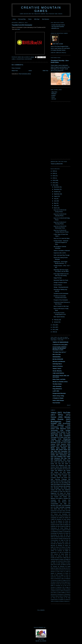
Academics (67, 490)
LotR (60, 552)
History (69, 460)
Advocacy (66, 538)
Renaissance (61, 594)
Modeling (60, 545)
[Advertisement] (58, 130)
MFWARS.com (55, 28)
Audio (60, 580)
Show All (69, 405)
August (56, 196)
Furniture (53, 525)
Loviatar (67, 572)
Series (69, 547)
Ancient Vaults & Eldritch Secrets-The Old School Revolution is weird (60, 348)
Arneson (52, 570)
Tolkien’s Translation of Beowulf (62, 251)
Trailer (68, 456)
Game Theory (60, 572)
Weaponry (53, 523)
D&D (65, 504)
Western (53, 556)
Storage (65, 596)
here (19, 29)
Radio (67, 526)
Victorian (57, 601)
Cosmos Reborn (58, 285)
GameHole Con (59, 586)
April (55, 206)
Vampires (66, 549)
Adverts (67, 516)
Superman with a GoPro (60, 253)
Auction (55, 495)
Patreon (64, 565)
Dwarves (58, 582)
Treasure (67, 599)
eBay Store (54, 92)
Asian (57, 570)
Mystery (67, 525)
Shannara (62, 566)
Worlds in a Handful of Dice (60, 382)
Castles (60, 518)
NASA (52, 537)
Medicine (53, 498)
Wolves (62, 601)
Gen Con (67, 586)
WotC (60, 505)
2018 (54, 178)
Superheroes (58, 460)
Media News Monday (58, 448)
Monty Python (67, 561)
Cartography (54, 518)
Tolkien (53, 450)
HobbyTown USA (61, 587)
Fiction (62, 462)
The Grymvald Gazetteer (58, 27)
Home (14, 19)
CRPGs (53, 551)
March (56, 208)
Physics (67, 573)
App (63, 579)
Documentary (54, 535)
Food (67, 469)
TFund (54, 598)
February (56, 320)
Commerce (62, 570)
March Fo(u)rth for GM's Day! (61, 306)
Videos (54, 413)
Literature (57, 458)
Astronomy (54, 580)
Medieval (60, 471)
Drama (66, 556)
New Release (62, 563)
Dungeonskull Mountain (59, 393)
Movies (67, 417)
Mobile (54, 591)
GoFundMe (54, 502)
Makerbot (53, 589)
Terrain (69, 493)
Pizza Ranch (53, 593)
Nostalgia (54, 423)
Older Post (45, 71)
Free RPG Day (55, 542)
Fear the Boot (56, 403)
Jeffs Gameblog (57, 386)
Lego (54, 521)
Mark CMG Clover (58, 44)
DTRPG (54, 95)
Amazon (60, 556)
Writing (66, 483)
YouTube (67, 413)
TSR (54, 486)
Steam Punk (58, 568)
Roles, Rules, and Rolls (59, 379)
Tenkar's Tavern (57, 369)
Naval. (54, 563)
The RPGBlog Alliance (41, 639)
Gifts (69, 511)
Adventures (63, 455)
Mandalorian (59, 589)
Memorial (53, 545)
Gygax (52, 471)
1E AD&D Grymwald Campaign (62, 507)
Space (60, 474)
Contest (64, 500)
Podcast (56, 514)
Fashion (56, 472)
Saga (57, 596)
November (57, 189)
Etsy (67, 540)
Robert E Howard (63, 498)
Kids (67, 535)
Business (61, 533)
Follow (30, 19)
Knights (67, 559)
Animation (53, 500)
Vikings (61, 532)
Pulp (68, 593)
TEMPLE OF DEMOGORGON (60, 342)
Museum (64, 502)
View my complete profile (58, 53)
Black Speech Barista (59, 317)
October (56, 192)
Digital (67, 551)
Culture (67, 533)
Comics (55, 462)
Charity (65, 497)
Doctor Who (67, 474)
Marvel (65, 488)
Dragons (58, 484)
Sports (60, 549)
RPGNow (54, 94)
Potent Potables (62, 593)
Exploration (53, 584)
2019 (54, 176)
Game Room (62, 511)
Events (61, 419)
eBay (60, 490)
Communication (54, 540)
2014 (54, 185)
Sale (69, 495)
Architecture (68, 579)
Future (62, 535)
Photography (67, 512)
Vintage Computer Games (60, 283)
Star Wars (54, 451)
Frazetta (53, 558)
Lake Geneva (67, 519)
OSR (62, 591)
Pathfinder (53, 526)
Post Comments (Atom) (25, 74)
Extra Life (59, 584)
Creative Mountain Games (41, 9)
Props (52, 575)
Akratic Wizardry (57, 371)
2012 (54, 327)
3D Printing (60, 516)
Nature (67, 545)
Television (63, 429)
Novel (69, 530)
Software (55, 549)
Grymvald (53, 544)
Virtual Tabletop (64, 528)
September (57, 194)
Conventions (20, 59)
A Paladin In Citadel (58, 398)
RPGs (60, 415)
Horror (66, 477)
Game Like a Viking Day (63, 558)
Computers (59, 469)
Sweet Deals (63, 450)
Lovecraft (60, 561)
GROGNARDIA (57, 357)
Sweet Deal (57, 509)
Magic (67, 587)
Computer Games (56, 477)
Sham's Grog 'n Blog (58, 396)
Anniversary (58, 579)
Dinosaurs (53, 572)
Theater (61, 538)
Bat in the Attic (57, 354)
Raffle (57, 575)
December (57, 187)
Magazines (54, 493)
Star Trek (67, 458)
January (56, 322)
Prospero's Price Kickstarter (61, 300)
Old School (63, 446)
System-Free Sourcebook (56, 577)
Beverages (57, 488)
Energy (55, 491)
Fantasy (53, 446)
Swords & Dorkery (58, 366)
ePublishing (67, 505)
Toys (60, 464)
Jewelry (62, 559)
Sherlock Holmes (60, 537)
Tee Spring (61, 598)
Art (62, 443)
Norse (58, 591)
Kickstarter (28, 59)
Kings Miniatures (57, 389)
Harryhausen (54, 552)
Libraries (55, 512)
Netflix (52, 547)
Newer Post (15, 71)
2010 (54, 332)
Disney (58, 530)
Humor (54, 417)
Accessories (67, 423)
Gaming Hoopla (54, 559)
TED (69, 596)
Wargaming (67, 439)
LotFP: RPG (56, 391)
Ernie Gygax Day (65, 582)
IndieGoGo (60, 544)
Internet (67, 544)
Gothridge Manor (57, 364)
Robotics (53, 481)
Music (52, 469)
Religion (62, 575)
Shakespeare (54, 528)
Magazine (60, 521)
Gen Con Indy (64, 491)
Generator (53, 587)
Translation (61, 599)
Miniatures (61, 465)
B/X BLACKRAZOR (58, 359)
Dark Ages (53, 582)
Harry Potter (60, 525)
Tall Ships (66, 577)
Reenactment (54, 594)
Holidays (60, 456)
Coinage (53, 530)
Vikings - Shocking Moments (61, 287)
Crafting (53, 519)
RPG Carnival (54, 554)
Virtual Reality (65, 554)
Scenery (63, 547)
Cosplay (64, 580)
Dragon (67, 523)
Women (66, 601)
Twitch (52, 601)
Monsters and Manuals (59, 361)
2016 (54, 180)
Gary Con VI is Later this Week (62, 238)
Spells (61, 596)
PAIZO (53, 97)
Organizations (60, 573)
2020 (54, 173)
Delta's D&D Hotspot (58, 400)
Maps (64, 589)
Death (62, 540)
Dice (52, 456)
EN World (61, 481)
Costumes (60, 551)
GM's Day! (37, 19)
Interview (61, 486)
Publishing (55, 532)
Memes (69, 589)
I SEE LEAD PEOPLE (58, 373)
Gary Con (59, 483)
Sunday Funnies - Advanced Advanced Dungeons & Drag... (61, 242)
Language (53, 561)
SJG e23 (54, 99)
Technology (54, 430)
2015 (54, 183)
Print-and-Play (22, 19)
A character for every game (60, 345)
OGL (59, 565)
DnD (62, 437)
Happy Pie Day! (58, 278)
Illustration (59, 519)
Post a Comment (16, 68)
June (55, 201)
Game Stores (65, 542)
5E (68, 568)
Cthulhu (66, 509)
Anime (52, 579)
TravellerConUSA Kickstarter (61, 294)
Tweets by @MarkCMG (57, 164)
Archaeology (54, 533)
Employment (54, 511)
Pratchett (66, 552)
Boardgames (56, 421)
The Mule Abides (57, 384)
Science (63, 444)
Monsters (53, 505)
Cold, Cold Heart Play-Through (62, 255)
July (55, 199)
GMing (56, 476)
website (65, 476)
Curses (67, 570)
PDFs (61, 512)
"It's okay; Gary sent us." (59, 352)
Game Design (67, 484)
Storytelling (65, 514)
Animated (67, 532)
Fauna (64, 584)
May (55, 203)
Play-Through (61, 526)
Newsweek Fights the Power (61, 280)
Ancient (56, 497)
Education (65, 467)
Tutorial (53, 490)
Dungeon (63, 495)
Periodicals (67, 591)
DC (68, 580)
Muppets (53, 573)
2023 (54, 171)
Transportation (54, 504)
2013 (54, 325)
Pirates (67, 521)
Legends (64, 530)
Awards (68, 471)
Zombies (53, 516)
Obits (52, 484)
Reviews (68, 486)
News (62, 493)
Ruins (67, 575)
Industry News (63, 453)
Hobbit (53, 455)
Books (53, 453)
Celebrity (66, 518)
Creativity (60, 523)
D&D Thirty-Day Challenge (59, 479)
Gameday (64, 451)
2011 (54, 330)
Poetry (57, 547)
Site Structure (46, 19)
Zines (64, 568)
